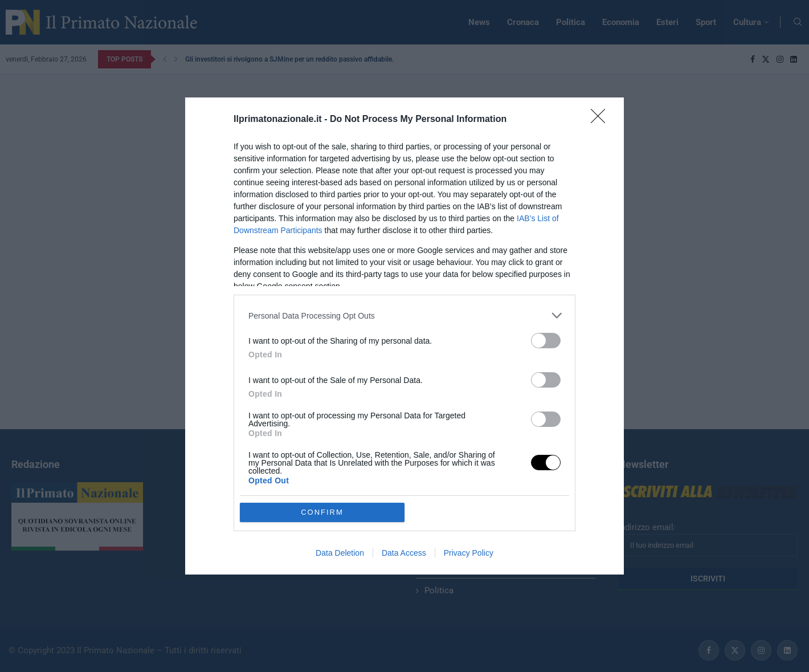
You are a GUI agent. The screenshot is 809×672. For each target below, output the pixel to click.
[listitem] (404, 315)
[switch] (546, 341)
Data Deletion (340, 553)
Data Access (404, 553)
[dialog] (404, 336)
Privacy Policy (469, 553)
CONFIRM (322, 512)
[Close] (602, 120)
